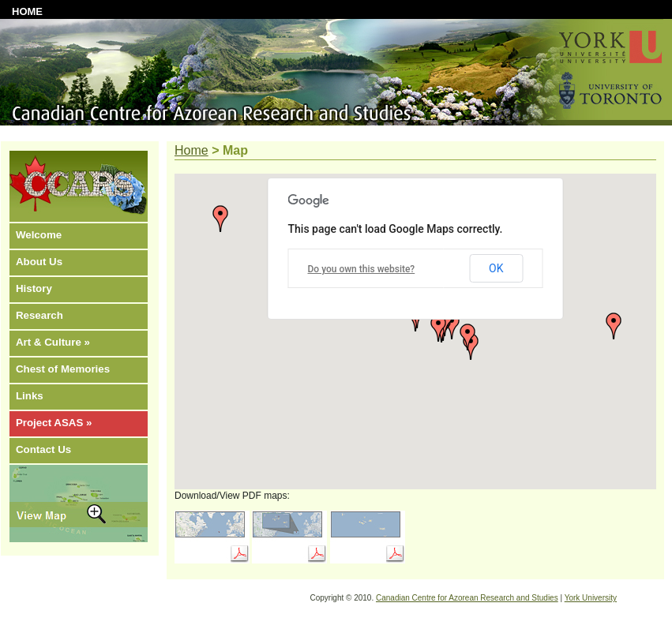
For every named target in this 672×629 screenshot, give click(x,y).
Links (30, 396)
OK (496, 268)
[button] (220, 219)
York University (591, 598)
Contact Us (43, 449)
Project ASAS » (54, 423)
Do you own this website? (362, 269)
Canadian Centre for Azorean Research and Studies (467, 598)
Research (39, 315)
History (34, 288)
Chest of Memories (63, 369)
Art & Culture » (53, 342)
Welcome (39, 235)
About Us (39, 262)
